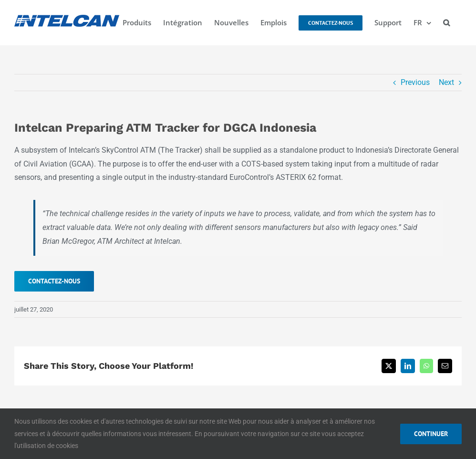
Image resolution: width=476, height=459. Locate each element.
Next (446, 82)
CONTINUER (431, 434)
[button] (446, 23)
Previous (415, 82)
